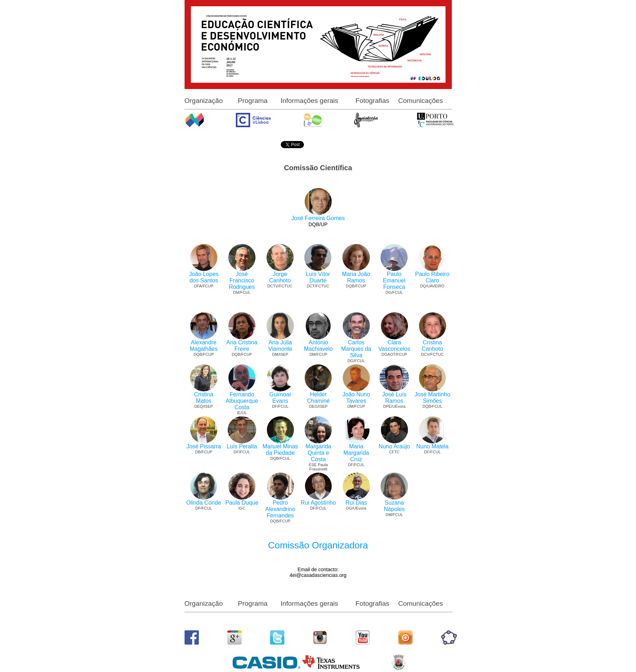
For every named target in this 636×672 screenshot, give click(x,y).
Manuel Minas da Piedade (280, 450)
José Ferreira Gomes (318, 218)
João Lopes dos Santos (204, 277)
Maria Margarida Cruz (356, 453)
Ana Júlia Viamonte (280, 346)
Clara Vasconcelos (394, 346)
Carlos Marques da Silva (356, 349)
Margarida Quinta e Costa (318, 453)
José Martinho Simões (432, 398)
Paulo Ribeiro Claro (432, 277)
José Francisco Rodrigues (242, 280)
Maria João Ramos (356, 277)
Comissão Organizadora (318, 545)
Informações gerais (310, 101)
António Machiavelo (318, 346)
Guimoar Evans (280, 398)
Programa (253, 101)
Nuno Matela (432, 446)
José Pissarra (204, 446)
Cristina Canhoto (432, 346)
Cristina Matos (203, 398)
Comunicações (421, 101)
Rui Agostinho (318, 503)
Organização (204, 101)
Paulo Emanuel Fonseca (394, 280)
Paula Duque (242, 503)
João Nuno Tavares (356, 398)
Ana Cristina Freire (242, 346)
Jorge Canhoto (280, 277)
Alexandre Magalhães (203, 346)
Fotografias (373, 101)
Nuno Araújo (394, 446)
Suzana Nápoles (394, 506)
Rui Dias (356, 503)
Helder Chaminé (318, 398)
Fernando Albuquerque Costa (242, 401)
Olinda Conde (204, 503)
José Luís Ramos (394, 398)
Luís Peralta (242, 446)
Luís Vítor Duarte (318, 277)
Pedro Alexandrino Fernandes (280, 509)
